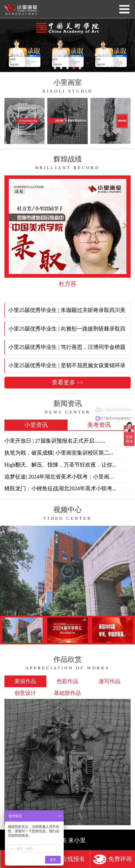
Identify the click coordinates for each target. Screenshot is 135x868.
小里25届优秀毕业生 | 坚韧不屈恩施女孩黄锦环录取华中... (65, 368)
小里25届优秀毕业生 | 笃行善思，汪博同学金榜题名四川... (65, 349)
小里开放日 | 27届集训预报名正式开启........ (55, 441)
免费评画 (112, 859)
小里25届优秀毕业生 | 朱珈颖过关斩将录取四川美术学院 (65, 312)
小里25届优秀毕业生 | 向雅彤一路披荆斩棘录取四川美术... (65, 331)
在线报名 (67, 859)
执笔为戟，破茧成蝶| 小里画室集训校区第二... (59, 453)
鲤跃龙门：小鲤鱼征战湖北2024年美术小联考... (60, 488)
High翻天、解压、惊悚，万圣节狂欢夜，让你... (60, 465)
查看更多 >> (67, 382)
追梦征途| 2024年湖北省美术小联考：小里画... (59, 477)
